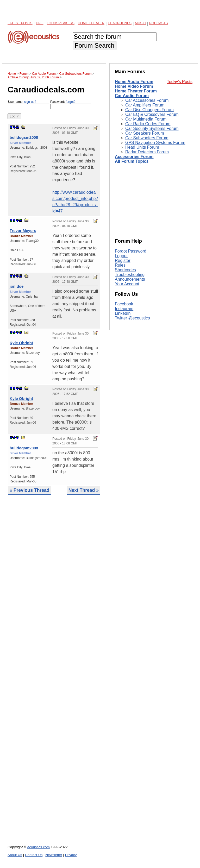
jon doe (17, 286)
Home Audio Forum (134, 82)
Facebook (124, 304)
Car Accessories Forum (147, 100)
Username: (29, 105)
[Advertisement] (54, 668)
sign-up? (30, 102)
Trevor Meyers (23, 231)
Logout (121, 256)
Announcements (130, 279)
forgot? (70, 102)
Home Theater (91, 23)
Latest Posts (20, 23)
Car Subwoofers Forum (147, 138)
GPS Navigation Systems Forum (155, 143)
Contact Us (34, 855)
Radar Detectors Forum (147, 152)
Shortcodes (125, 270)
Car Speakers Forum (145, 133)
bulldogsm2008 (24, 137)
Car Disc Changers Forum (149, 110)
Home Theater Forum (136, 91)
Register (123, 260)
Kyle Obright (21, 343)
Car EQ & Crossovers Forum (152, 114)
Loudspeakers (61, 23)
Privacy (71, 855)
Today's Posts (180, 82)
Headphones (120, 23)
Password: (71, 105)
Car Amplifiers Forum (145, 105)
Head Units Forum (142, 147)
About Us (15, 855)
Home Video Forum (134, 86)
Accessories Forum (134, 157)
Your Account (127, 284)
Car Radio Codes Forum (148, 124)
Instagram (124, 309)
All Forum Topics (132, 161)
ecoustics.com (39, 847)
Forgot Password (131, 251)
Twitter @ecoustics (132, 318)
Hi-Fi (40, 23)
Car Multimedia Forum (146, 119)
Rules (120, 265)
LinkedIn (123, 313)
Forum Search (95, 45)
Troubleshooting (130, 275)
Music (140, 23)
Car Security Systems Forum (152, 128)
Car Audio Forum (132, 96)
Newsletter (54, 855)
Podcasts (159, 23)
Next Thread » (84, 490)
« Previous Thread (30, 490)
